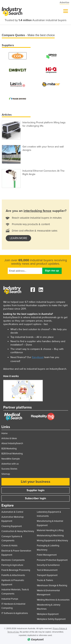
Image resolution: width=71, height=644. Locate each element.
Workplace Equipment (48, 614)
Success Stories (9, 469)
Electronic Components (13, 560)
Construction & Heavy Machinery (18, 531)
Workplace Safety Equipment (51, 619)
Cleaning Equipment (12, 526)
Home (4, 433)
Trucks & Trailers (45, 580)
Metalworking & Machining (50, 536)
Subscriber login (35, 498)
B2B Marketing (9, 449)
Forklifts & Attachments (13, 575)
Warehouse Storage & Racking (52, 585)
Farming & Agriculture (12, 565)
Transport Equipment (47, 575)
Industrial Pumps (10, 599)
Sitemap (6, 474)
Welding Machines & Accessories (53, 600)
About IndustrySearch (12, 443)
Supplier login (35, 490)
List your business (36, 482)
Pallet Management (47, 555)
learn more (18, 238)
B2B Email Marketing (12, 454)
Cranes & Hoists (9, 546)
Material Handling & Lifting (50, 530)
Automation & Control (12, 512)
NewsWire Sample (11, 459)
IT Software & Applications (15, 613)
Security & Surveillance (48, 565)
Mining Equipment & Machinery (52, 541)
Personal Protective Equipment (52, 560)
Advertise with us (10, 464)
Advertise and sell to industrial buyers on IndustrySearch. (35, 369)
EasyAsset (38, 357)
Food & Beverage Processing (16, 570)
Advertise (64, 3)
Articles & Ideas (9, 438)
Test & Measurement (47, 570)
